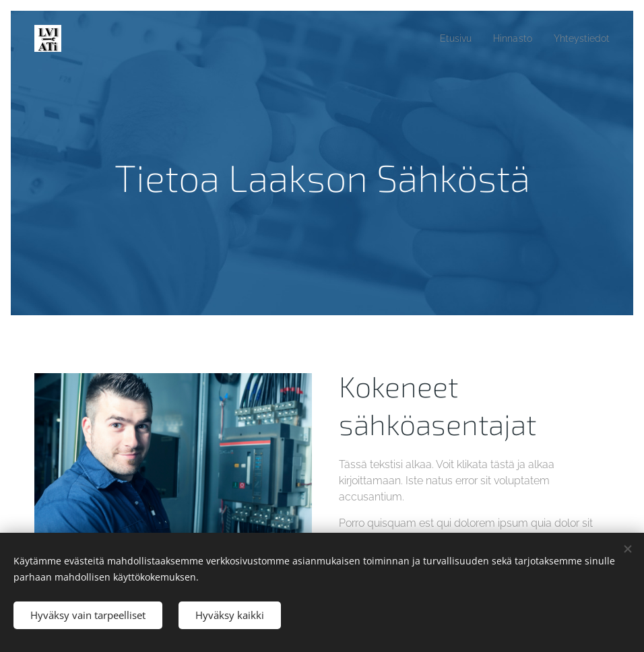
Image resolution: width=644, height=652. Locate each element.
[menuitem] (447, 38)
